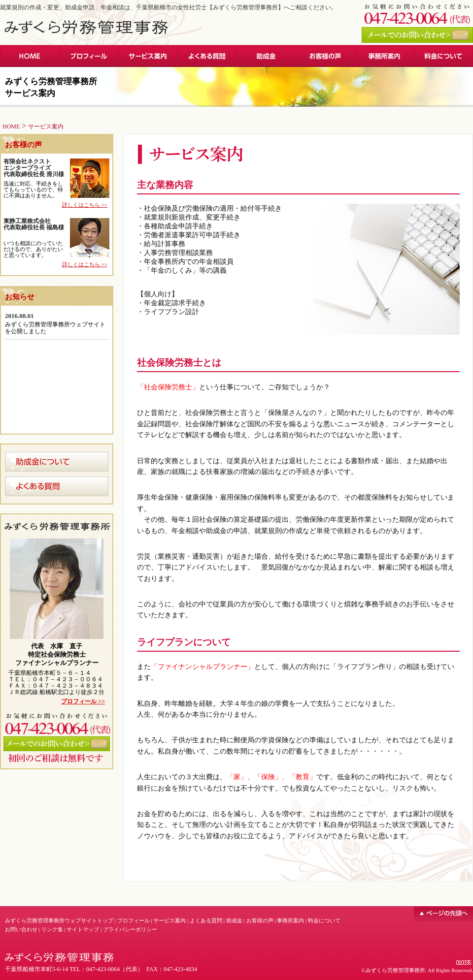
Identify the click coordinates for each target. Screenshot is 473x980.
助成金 (234, 920)
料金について (324, 920)
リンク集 (52, 929)
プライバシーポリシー (130, 929)
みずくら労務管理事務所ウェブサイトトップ (59, 920)
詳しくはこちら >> (85, 205)
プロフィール (134, 920)
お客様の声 (260, 920)
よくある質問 (206, 920)
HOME (11, 126)
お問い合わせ (21, 929)
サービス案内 (169, 920)
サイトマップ (83, 929)
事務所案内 (290, 920)
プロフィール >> (83, 701)
